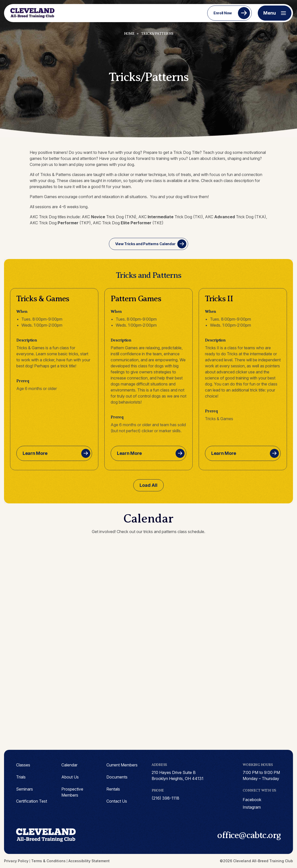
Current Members (122, 765)
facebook (252, 800)
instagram (252, 807)
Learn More (35, 453)
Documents (117, 777)
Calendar (69, 765)
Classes (23, 765)
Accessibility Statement (89, 861)
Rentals (113, 789)
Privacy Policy (16, 861)
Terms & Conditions (48, 861)
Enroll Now (223, 13)
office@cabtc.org (249, 835)
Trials (21, 777)
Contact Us (117, 801)
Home (129, 34)
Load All (148, 485)
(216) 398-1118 (165, 798)
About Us (70, 777)
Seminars (25, 789)
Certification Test (32, 801)
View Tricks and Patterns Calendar (145, 244)
